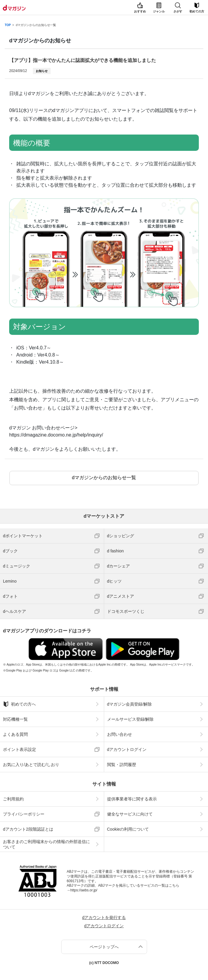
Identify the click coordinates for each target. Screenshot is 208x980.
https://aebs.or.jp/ (84, 890)
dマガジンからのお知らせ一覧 (36, 25)
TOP (8, 25)
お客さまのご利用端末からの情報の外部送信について (46, 844)
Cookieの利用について (128, 829)
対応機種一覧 (15, 719)
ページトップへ (104, 947)
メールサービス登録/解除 (130, 719)
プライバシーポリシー (24, 814)
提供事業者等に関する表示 (132, 799)
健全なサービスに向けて (130, 814)
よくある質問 (15, 734)
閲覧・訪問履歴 (122, 765)
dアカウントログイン (127, 749)
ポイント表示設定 (20, 749)
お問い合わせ (120, 734)
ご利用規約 (13, 799)
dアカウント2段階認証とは (28, 829)
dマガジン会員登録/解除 (130, 704)
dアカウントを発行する (104, 917)
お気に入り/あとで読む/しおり (31, 765)
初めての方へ (19, 704)
